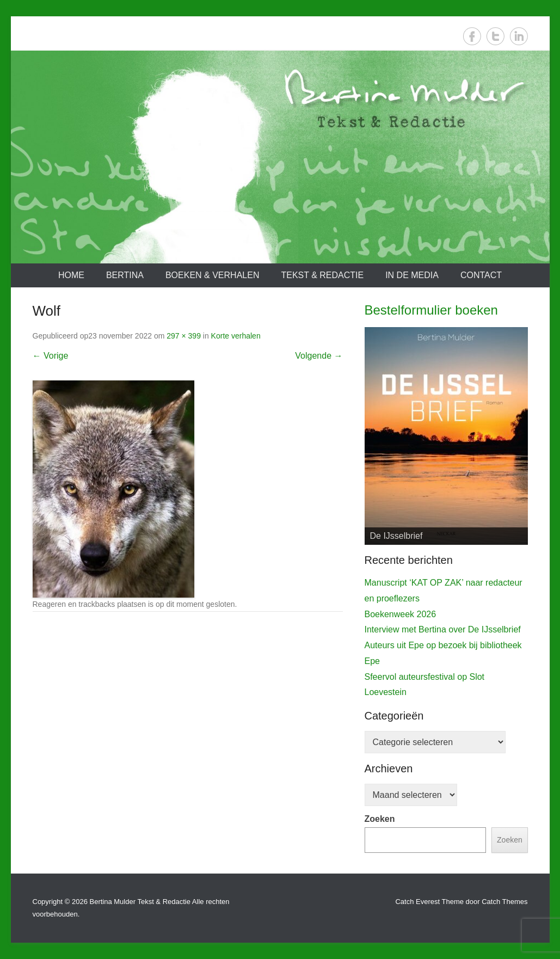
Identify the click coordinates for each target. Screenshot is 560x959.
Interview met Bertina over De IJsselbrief (443, 629)
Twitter (496, 36)
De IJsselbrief (396, 536)
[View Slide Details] (446, 436)
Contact (481, 275)
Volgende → (319, 356)
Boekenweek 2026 (401, 614)
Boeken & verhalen (213, 275)
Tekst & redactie (322, 275)
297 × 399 (184, 336)
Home (71, 275)
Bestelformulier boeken (431, 310)
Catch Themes (504, 902)
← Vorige (51, 356)
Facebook (472, 36)
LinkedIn (519, 36)
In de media (412, 275)
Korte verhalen (236, 336)
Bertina (125, 275)
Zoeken (380, 819)
